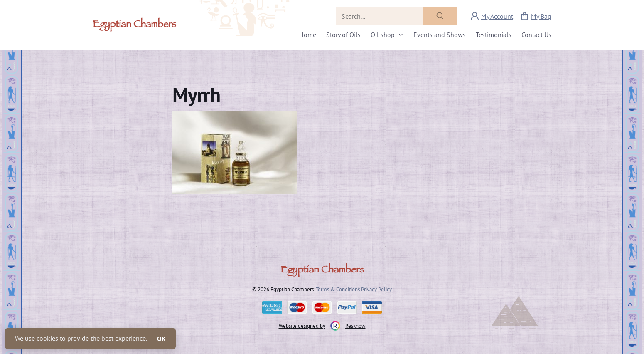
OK (161, 339)
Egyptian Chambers (134, 25)
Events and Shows (440, 35)
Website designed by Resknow (322, 326)
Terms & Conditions (338, 289)
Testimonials (494, 35)
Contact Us (536, 35)
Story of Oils (343, 35)
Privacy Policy (376, 289)
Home (308, 35)
